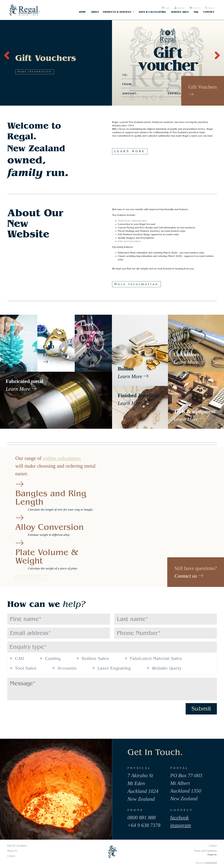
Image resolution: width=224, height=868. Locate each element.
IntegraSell (211, 863)
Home (82, 12)
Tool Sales (23, 668)
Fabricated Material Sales (153, 659)
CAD (17, 659)
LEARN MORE (130, 151)
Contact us (189, 576)
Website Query (164, 668)
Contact (209, 12)
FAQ (196, 12)
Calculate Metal (32, 577)
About (95, 12)
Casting (50, 659)
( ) (195, 8)
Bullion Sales (93, 659)
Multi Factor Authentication (132, 221)
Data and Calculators (129, 241)
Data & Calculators (152, 12)
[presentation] (7, 54)
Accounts (64, 668)
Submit (201, 709)
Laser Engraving (112, 668)
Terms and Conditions (206, 851)
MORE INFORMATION (41, 95)
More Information (136, 284)
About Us (12, 851)
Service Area (180, 12)
